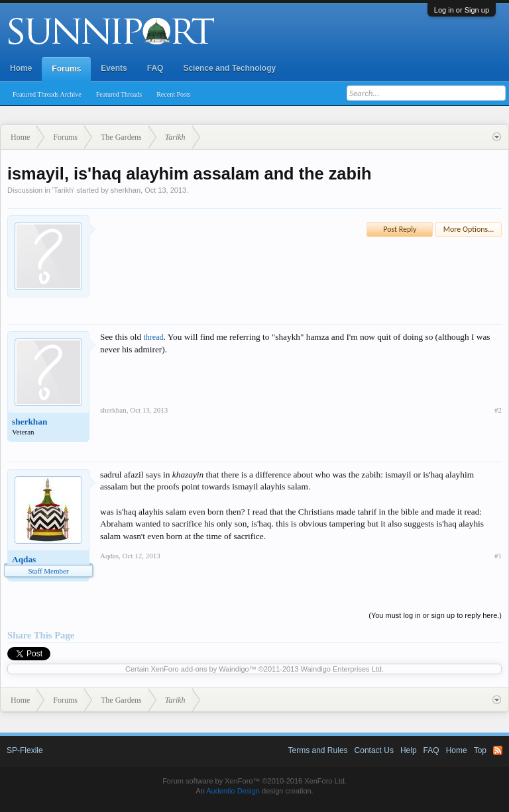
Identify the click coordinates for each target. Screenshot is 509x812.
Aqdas (24, 559)
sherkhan (126, 190)
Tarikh (63, 190)
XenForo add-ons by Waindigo (199, 669)
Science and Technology (229, 68)
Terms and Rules (318, 750)
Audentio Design (233, 791)
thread (154, 337)
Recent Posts (173, 94)
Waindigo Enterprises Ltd (341, 669)
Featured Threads (119, 94)
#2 (498, 410)
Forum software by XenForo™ (254, 781)
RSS (498, 750)
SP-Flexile (25, 750)
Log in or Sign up (462, 10)
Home (21, 68)
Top (480, 750)
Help (409, 750)
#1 (498, 556)
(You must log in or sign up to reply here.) (435, 615)
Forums (66, 69)
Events (114, 68)
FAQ (155, 68)
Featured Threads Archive (47, 94)
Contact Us (374, 750)
